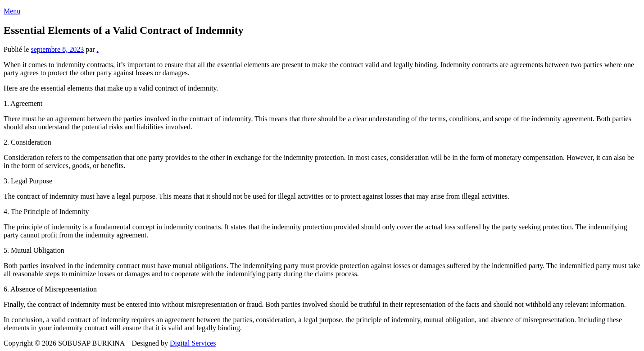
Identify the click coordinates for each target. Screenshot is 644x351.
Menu (12, 11)
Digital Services (193, 343)
